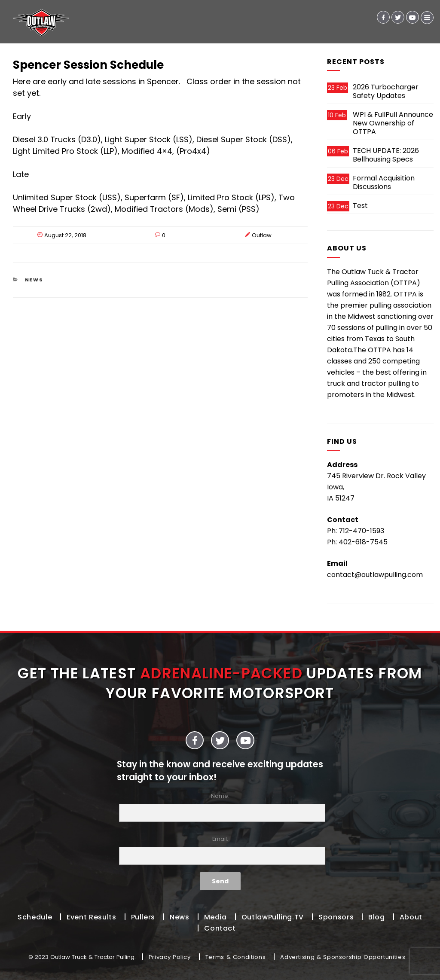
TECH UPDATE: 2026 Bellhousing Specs (386, 155)
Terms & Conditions (236, 957)
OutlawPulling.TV (273, 917)
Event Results (91, 917)
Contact (220, 928)
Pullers (143, 917)
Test (360, 206)
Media (215, 917)
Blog (377, 917)
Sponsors (336, 917)
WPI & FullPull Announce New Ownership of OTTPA (393, 123)
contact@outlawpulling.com (375, 575)
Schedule (35, 917)
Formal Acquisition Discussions (384, 182)
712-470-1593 (361, 531)
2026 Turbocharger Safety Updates (386, 91)
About (411, 917)
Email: (220, 850)
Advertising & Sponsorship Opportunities (343, 957)
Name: (220, 807)
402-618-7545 (363, 542)
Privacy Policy (170, 957)
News (34, 280)
